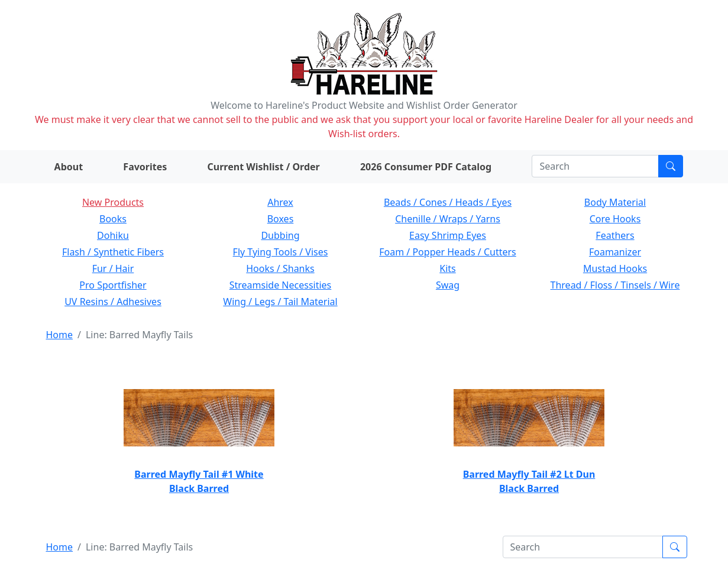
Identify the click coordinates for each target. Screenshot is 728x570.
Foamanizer (615, 252)
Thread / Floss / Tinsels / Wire (615, 285)
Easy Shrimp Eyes (448, 235)
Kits (447, 268)
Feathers (615, 235)
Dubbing (280, 235)
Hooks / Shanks (280, 268)
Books (113, 219)
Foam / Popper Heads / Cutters (448, 252)
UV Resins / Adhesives (113, 302)
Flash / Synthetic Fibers (113, 252)
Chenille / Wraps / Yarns (448, 219)
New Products (113, 202)
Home (60, 335)
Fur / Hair (113, 268)
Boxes (281, 219)
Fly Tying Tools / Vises (281, 252)
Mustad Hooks (615, 268)
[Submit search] (671, 166)
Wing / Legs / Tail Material (280, 302)
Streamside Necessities (281, 285)
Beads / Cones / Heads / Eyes (448, 202)
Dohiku (113, 235)
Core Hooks (615, 219)
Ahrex (280, 202)
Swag (448, 285)
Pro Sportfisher (113, 285)
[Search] (595, 166)
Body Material (615, 202)
